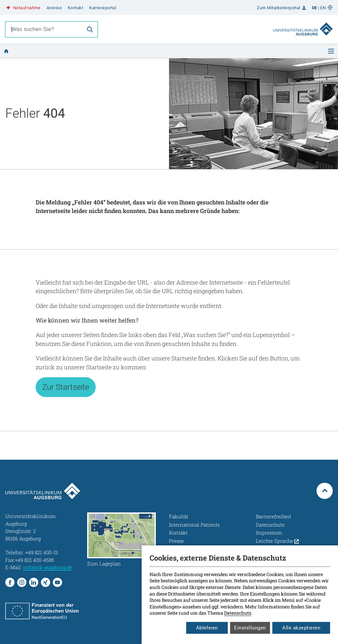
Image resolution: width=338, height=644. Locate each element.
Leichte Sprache (277, 541)
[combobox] (44, 29)
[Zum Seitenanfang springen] (325, 491)
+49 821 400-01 (42, 552)
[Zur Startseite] (303, 23)
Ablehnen (207, 628)
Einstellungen (250, 628)
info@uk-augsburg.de (48, 567)
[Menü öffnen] (331, 51)
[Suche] (90, 29)
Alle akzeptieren (301, 628)
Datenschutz (238, 613)
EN (323, 8)
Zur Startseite (66, 387)
